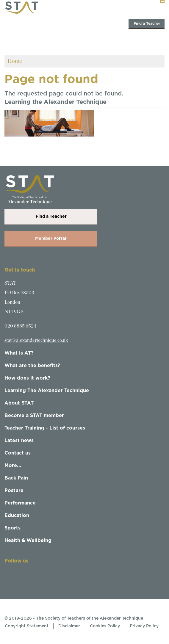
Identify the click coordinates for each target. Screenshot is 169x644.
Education (17, 515)
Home (15, 61)
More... (13, 466)
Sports (12, 528)
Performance (20, 503)
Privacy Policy (144, 626)
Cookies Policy (105, 626)
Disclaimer (69, 626)
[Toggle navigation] (162, 1)
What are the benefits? (32, 366)
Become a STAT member (34, 416)
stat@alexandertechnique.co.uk (36, 340)
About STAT (19, 403)
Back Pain (16, 478)
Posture (14, 491)
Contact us (18, 453)
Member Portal (51, 239)
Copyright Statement (27, 626)
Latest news (19, 441)
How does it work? (27, 378)
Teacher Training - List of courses (45, 428)
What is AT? (19, 353)
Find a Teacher (147, 23)
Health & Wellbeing (28, 540)
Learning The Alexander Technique (47, 391)
